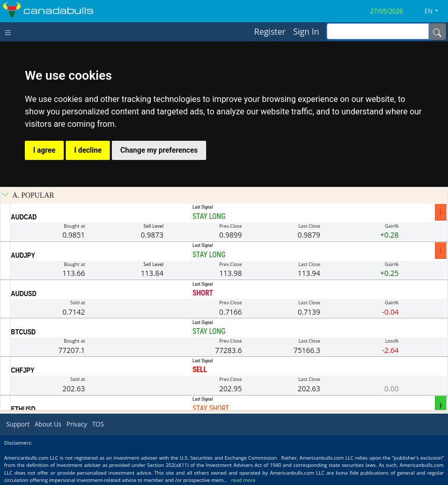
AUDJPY (23, 255)
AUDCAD (24, 217)
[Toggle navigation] (10, 32)
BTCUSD (23, 332)
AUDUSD (24, 293)
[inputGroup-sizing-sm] (378, 31)
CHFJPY (23, 370)
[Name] (437, 32)
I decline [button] (88, 150)
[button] (436, 11)
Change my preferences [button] (159, 150)
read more (243, 480)
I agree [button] (44, 150)
